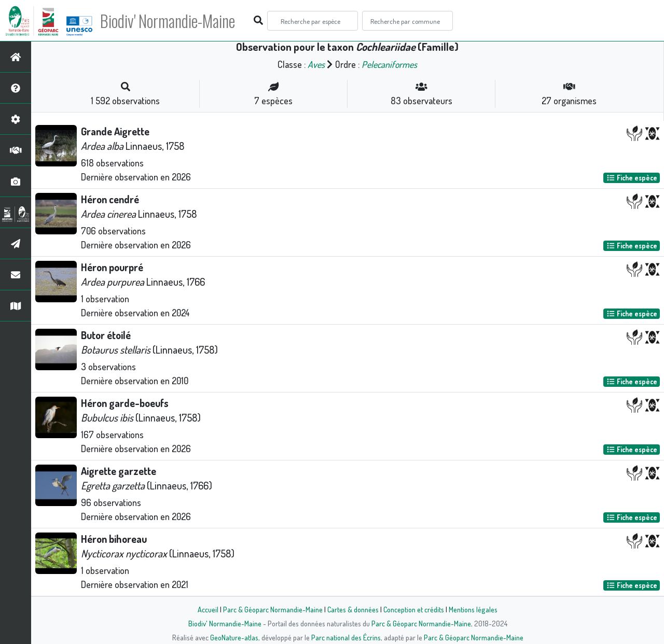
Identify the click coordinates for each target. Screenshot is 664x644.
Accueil (208, 609)
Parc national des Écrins (346, 637)
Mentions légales (473, 609)
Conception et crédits (414, 609)
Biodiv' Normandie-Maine (170, 21)
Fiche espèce (632, 178)
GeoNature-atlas (234, 637)
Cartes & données (353, 609)
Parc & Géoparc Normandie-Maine (273, 609)
